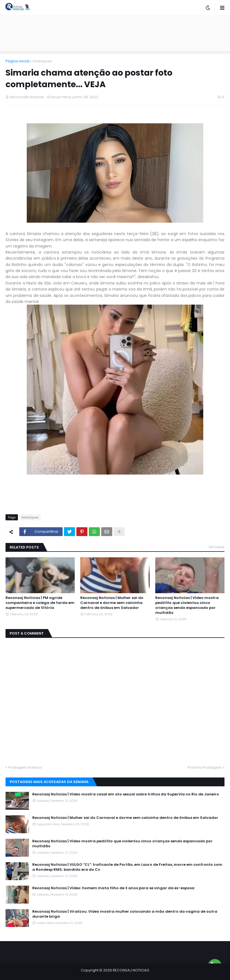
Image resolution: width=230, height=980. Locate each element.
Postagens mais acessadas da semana (49, 782)
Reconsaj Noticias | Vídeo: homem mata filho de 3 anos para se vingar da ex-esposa (113, 888)
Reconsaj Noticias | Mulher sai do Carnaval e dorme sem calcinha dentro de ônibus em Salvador (112, 603)
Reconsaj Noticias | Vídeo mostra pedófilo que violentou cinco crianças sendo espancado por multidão (187, 605)
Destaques (42, 61)
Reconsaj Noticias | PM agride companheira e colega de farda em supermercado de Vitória (40, 603)
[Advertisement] (115, 33)
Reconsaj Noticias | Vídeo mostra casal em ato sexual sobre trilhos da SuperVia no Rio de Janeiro (126, 794)
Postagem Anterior (25, 767)
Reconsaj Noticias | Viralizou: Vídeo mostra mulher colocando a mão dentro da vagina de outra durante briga (125, 914)
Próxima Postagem (205, 767)
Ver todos (216, 547)
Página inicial (17, 61)
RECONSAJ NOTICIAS (131, 970)
